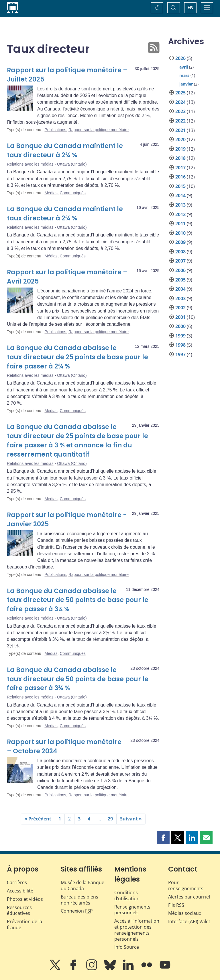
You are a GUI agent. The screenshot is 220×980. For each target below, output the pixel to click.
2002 (180, 308)
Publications (56, 130)
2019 (180, 149)
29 (110, 819)
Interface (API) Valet (189, 921)
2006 (180, 270)
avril (184, 67)
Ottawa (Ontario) (72, 164)
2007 (180, 261)
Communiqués (72, 193)
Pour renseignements (186, 885)
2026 (180, 58)
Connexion (77, 911)
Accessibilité (20, 891)
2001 (180, 317)
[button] (163, 838)
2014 (180, 195)
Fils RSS (176, 905)
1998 (180, 345)
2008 (180, 252)
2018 (180, 158)
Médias (51, 193)
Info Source (127, 947)
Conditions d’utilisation (127, 895)
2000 (180, 326)
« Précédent (38, 819)
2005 (180, 280)
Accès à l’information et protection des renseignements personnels (137, 930)
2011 (180, 224)
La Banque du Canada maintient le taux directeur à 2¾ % (65, 151)
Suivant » (131, 819)
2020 (180, 139)
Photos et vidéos (25, 899)
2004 (180, 289)
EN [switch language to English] (190, 7)
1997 (180, 354)
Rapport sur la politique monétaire (99, 130)
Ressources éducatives (19, 910)
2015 (180, 186)
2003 (180, 298)
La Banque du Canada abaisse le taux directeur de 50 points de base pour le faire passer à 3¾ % (78, 679)
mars (184, 75)
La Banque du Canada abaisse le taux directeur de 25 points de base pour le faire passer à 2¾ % (77, 357)
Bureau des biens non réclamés (79, 900)
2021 (180, 130)
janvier (186, 84)
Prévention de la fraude (24, 924)
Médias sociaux (185, 913)
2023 (180, 111)
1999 (180, 336)
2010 (180, 233)
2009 (180, 242)
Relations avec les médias (30, 164)
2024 (180, 102)
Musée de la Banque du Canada (82, 885)
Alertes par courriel (189, 897)
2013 (180, 205)
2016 (180, 177)
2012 (180, 214)
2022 (180, 121)
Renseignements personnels (132, 910)
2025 (180, 93)
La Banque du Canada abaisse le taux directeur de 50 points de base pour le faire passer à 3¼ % (78, 600)
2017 (180, 168)
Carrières (17, 882)
